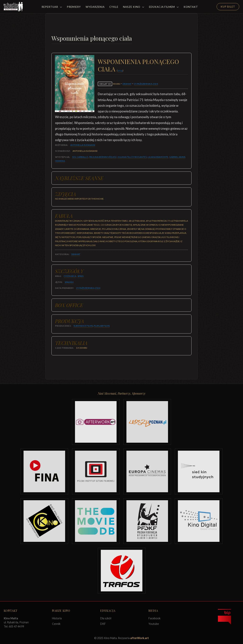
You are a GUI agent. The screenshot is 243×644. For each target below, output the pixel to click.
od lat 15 (105, 84)
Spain (80, 276)
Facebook (154, 618)
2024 (120, 70)
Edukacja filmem (164, 7)
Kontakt (191, 7)
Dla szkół (106, 618)
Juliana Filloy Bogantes (132, 157)
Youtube (154, 624)
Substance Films (83, 326)
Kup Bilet (228, 7)
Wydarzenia (95, 7)
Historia (57, 618)
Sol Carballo (80, 157)
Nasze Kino (134, 7)
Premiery (74, 7)
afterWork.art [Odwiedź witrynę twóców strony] (140, 638)
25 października (143, 84)
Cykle (114, 7)
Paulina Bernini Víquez (103, 157)
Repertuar (52, 7)
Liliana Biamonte (158, 157)
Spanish (69, 282)
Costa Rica (70, 276)
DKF (103, 624)
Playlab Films (102, 326)
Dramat (127, 84)
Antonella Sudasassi (83, 145)
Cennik (56, 624)
